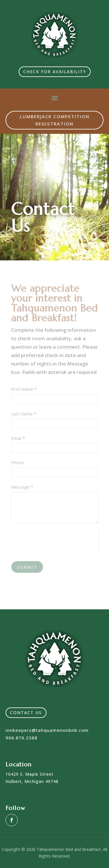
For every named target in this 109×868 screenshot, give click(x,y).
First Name (24, 389)
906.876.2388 (22, 738)
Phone (17, 462)
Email (18, 438)
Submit (27, 567)
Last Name (24, 414)
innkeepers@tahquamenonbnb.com (47, 730)
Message (22, 487)
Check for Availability (55, 72)
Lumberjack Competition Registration (55, 120)
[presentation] (55, 541)
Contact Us (26, 713)
